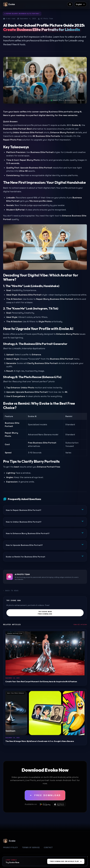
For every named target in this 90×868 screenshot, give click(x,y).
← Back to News (11, 591)
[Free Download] (45, 795)
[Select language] (81, 4)
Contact (48, 847)
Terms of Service (31, 847)
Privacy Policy (10, 847)
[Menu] (70, 4)
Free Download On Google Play (66, 861)
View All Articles (80, 625)
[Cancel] (87, 857)
